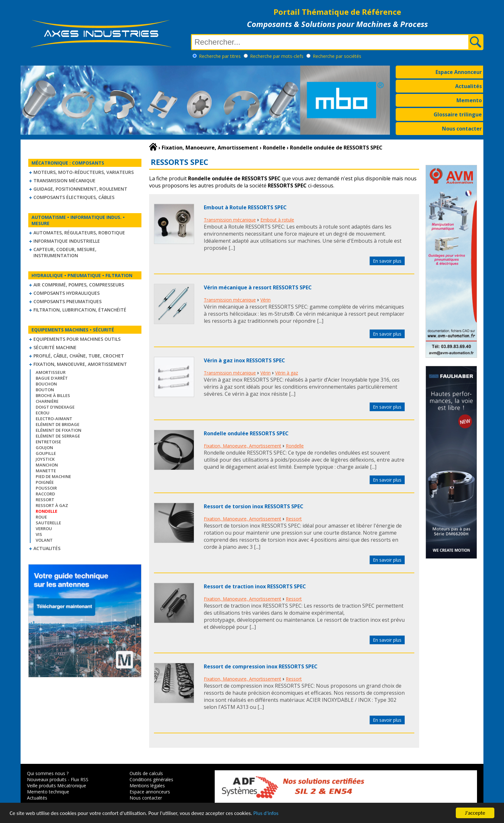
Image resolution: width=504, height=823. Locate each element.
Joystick (45, 459)
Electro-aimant (54, 419)
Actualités (468, 86)
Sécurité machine (55, 347)
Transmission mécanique (64, 181)
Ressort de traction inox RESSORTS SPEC (255, 586)
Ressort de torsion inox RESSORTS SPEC (254, 506)
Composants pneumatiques (67, 301)
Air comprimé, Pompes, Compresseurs (79, 285)
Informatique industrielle (67, 241)
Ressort (45, 500)
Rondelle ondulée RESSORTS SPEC (246, 433)
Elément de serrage (58, 436)
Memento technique (48, 792)
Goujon (44, 448)
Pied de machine (53, 476)
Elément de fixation (59, 430)
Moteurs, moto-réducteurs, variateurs (84, 172)
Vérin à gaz (287, 373)
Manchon (47, 465)
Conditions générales (151, 779)
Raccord (45, 494)
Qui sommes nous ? (48, 773)
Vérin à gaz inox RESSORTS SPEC (244, 360)
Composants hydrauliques (67, 293)
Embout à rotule (277, 220)
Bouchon (46, 384)
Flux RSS (80, 779)
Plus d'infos (266, 814)
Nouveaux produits (47, 779)
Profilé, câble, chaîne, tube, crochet (79, 356)
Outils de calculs (146, 773)
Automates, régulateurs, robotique (79, 233)
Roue (41, 517)
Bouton (45, 390)
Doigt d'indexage (55, 407)
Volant (44, 540)
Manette (46, 471)
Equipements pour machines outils (77, 339)
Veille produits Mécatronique (57, 786)
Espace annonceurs (150, 792)
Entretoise (48, 442)
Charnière (47, 401)
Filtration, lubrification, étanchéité (80, 310)
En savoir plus (387, 261)
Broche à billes (53, 395)
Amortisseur (51, 372)
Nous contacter (462, 129)
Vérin (265, 300)
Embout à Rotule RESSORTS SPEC (245, 207)
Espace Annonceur (459, 72)
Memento (469, 100)
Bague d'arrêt (52, 378)
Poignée (45, 482)
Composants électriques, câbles (74, 197)
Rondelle (295, 446)
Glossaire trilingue (458, 114)
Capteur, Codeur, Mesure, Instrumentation (65, 252)
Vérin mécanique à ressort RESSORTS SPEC (258, 287)
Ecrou (43, 413)
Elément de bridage (58, 424)
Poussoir (46, 488)
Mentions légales (147, 786)
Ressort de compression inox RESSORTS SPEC (261, 666)
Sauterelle (48, 523)
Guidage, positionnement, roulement (80, 189)
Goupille (46, 453)
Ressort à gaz (52, 505)
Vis (39, 534)
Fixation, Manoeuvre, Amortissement (80, 364)
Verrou (44, 529)
